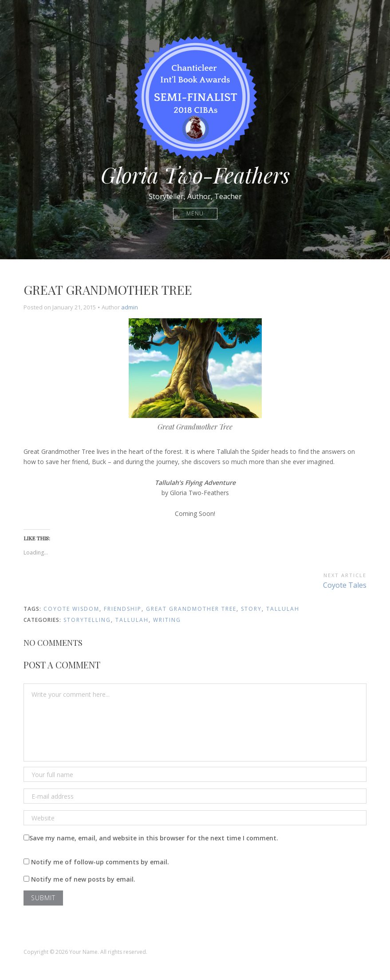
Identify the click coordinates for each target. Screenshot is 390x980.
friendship (123, 609)
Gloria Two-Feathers (195, 175)
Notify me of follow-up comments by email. (100, 862)
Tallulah (283, 609)
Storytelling (87, 620)
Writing (167, 620)
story (251, 609)
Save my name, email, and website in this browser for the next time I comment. (154, 838)
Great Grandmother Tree (191, 609)
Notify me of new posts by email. (83, 879)
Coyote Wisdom (71, 609)
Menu (195, 213)
